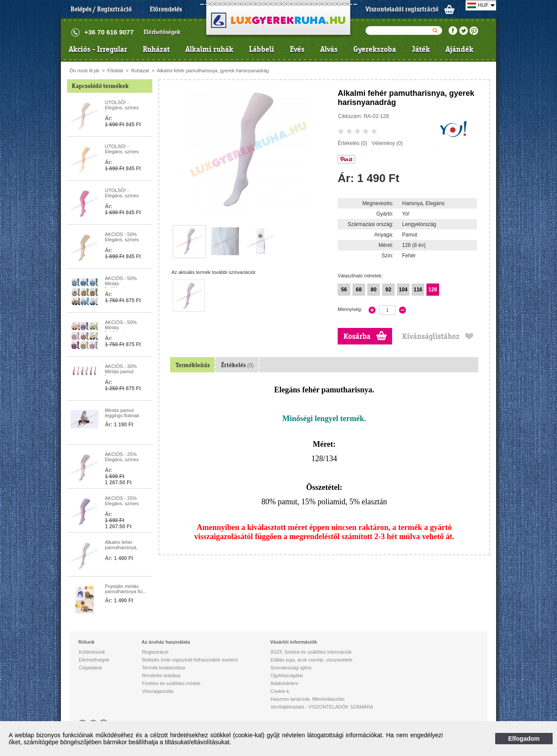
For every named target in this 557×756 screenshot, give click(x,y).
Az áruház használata (166, 642)
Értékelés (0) (352, 143)
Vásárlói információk (293, 642)
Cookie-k (280, 691)
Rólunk (86, 642)
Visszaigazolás (158, 691)
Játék (421, 49)
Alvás (329, 49)
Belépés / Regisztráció (101, 9)
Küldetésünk (92, 652)
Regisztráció (155, 652)
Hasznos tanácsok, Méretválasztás (307, 699)
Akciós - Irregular (98, 49)
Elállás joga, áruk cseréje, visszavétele (311, 660)
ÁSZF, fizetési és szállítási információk (311, 652)
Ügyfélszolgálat (287, 675)
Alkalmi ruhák (209, 49)
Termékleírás (193, 365)
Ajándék (460, 49)
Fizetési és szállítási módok (171, 683)
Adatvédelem (284, 683)
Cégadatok (90, 668)
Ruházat (156, 49)
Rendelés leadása (161, 675)
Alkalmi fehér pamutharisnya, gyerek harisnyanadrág (213, 71)
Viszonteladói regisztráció (402, 9)
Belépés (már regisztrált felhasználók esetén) (190, 660)
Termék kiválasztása (163, 668)
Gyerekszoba (375, 49)
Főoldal (115, 71)
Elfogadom (524, 739)
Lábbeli (262, 49)
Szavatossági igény (291, 668)
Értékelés (237, 365)
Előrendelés (166, 9)
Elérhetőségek (162, 32)
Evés (297, 49)
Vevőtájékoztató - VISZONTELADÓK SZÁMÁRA (322, 707)
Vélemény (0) (387, 143)
